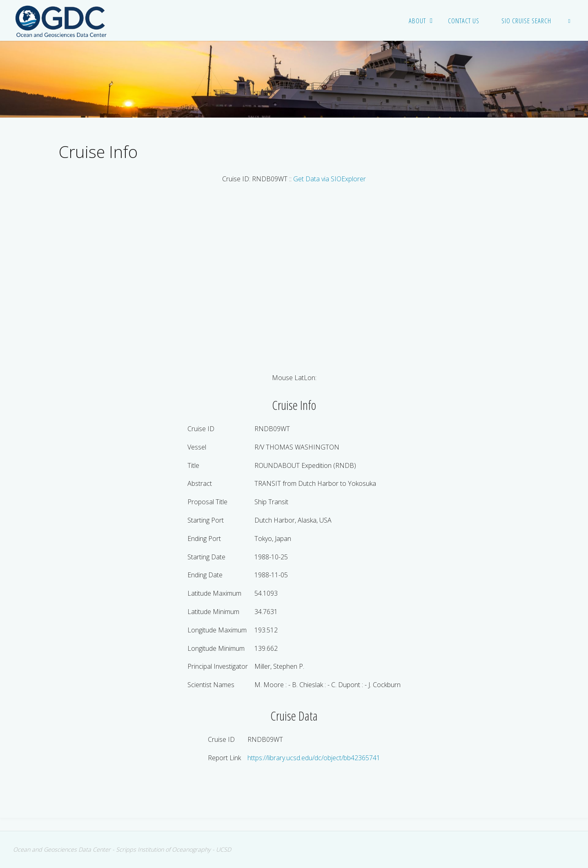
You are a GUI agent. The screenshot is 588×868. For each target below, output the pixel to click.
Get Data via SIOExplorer (330, 179)
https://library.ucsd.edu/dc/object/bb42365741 (314, 758)
